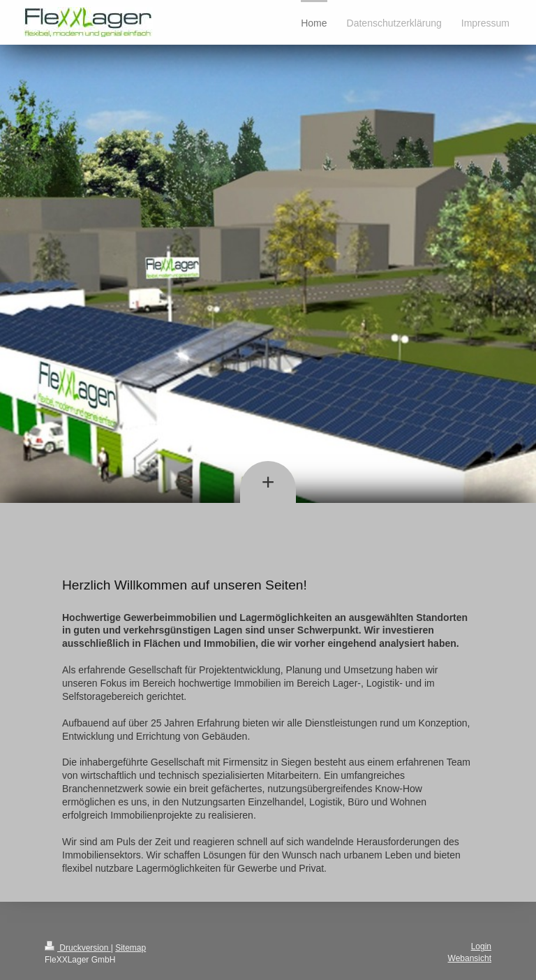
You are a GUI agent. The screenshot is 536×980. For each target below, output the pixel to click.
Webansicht (470, 958)
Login (481, 946)
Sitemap (131, 948)
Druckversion (78, 948)
